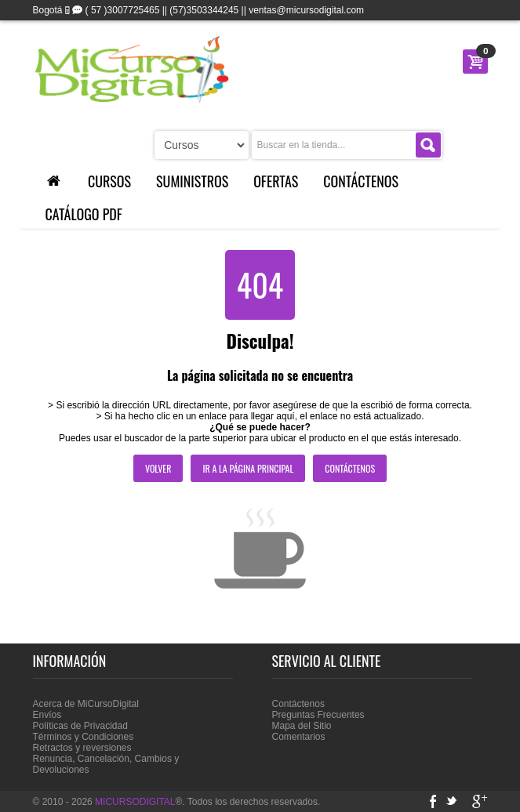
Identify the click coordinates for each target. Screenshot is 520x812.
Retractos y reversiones (82, 748)
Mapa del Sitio (302, 726)
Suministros (192, 181)
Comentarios (299, 737)
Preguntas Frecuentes (318, 715)
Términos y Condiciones (84, 737)
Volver (158, 468)
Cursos (109, 181)
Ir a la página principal (248, 468)
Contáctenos (361, 181)
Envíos (47, 715)
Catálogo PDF (84, 214)
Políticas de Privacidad (80, 726)
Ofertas (276, 181)
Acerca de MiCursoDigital (86, 704)
